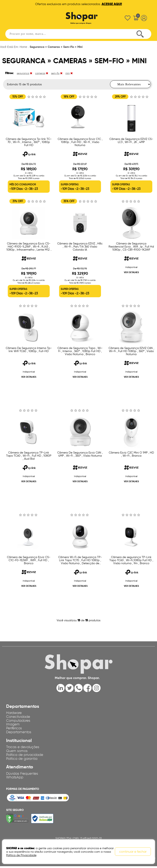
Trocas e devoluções (24, 748)
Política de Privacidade (21, 855)
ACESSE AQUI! (112, 4)
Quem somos (17, 752)
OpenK (22, 864)
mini (68, 73)
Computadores (19, 720)
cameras (40, 73)
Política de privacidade (26, 756)
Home (23, 47)
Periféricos (15, 728)
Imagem (13, 724)
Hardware (15, 712)
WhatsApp (15, 779)
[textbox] (78, 33)
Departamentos (20, 733)
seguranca (23, 73)
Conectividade (19, 716)
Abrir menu (14, 17)
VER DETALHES (131, 272)
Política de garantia (23, 760)
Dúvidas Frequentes (23, 775)
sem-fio (55, 73)
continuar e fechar (133, 852)
